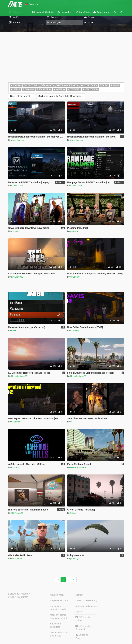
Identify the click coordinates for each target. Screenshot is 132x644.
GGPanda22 (17, 513)
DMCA (79, 612)
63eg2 (73, 513)
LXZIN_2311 (17, 186)
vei (72, 422)
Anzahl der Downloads (61, 96)
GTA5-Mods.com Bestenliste (59, 634)
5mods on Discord (82, 636)
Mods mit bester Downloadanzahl (58, 616)
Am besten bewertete (55, 625)
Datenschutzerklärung (86, 600)
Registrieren (101, 12)
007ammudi (17, 559)
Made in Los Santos (18, 597)
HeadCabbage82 (19, 376)
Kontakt (79, 595)
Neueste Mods (57, 595)
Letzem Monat (21, 96)
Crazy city (75, 277)
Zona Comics (17, 140)
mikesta (15, 231)
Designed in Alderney (19, 594)
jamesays (75, 559)
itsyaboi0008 (17, 277)
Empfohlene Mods (59, 600)
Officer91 (15, 467)
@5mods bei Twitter (83, 619)
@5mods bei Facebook (83, 628)
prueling (74, 231)
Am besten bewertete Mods (58, 608)
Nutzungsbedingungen (86, 606)
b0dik (14, 330)
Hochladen (65, 12)
